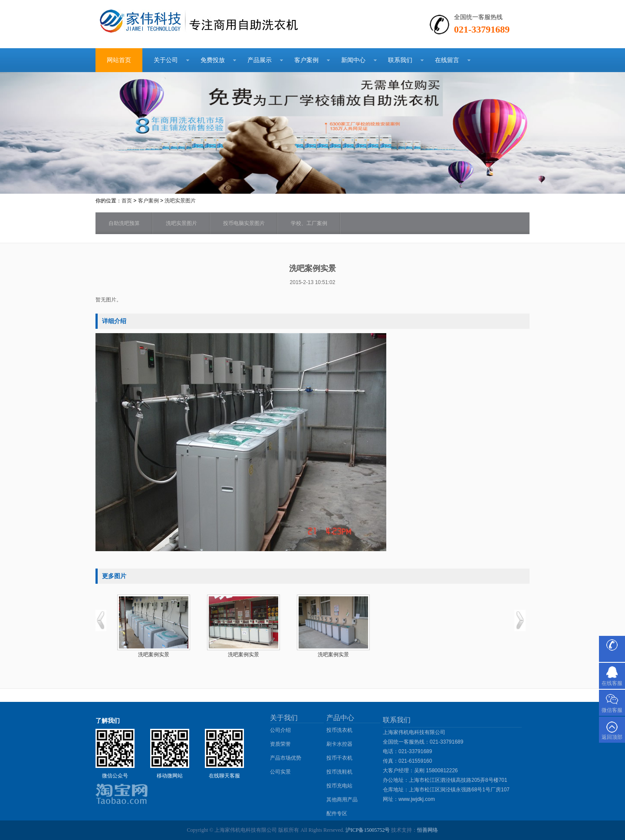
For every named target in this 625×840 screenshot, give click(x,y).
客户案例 (306, 60)
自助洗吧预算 (124, 223)
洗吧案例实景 (154, 655)
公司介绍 (280, 730)
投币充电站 (339, 786)
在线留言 (447, 60)
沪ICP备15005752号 (368, 830)
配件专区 (337, 814)
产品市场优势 (286, 758)
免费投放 (213, 60)
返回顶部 (612, 737)
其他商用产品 (342, 800)
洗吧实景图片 (180, 201)
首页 (127, 201)
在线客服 (612, 683)
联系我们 (400, 60)
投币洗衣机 (339, 730)
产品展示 (260, 60)
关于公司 (166, 60)
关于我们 (284, 718)
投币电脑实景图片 (244, 223)
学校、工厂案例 (309, 223)
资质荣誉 (280, 744)
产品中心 (340, 718)
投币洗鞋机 (339, 772)
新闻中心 (353, 60)
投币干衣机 (339, 758)
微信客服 (612, 710)
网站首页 (119, 60)
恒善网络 (428, 830)
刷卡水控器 (339, 744)
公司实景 (280, 772)
